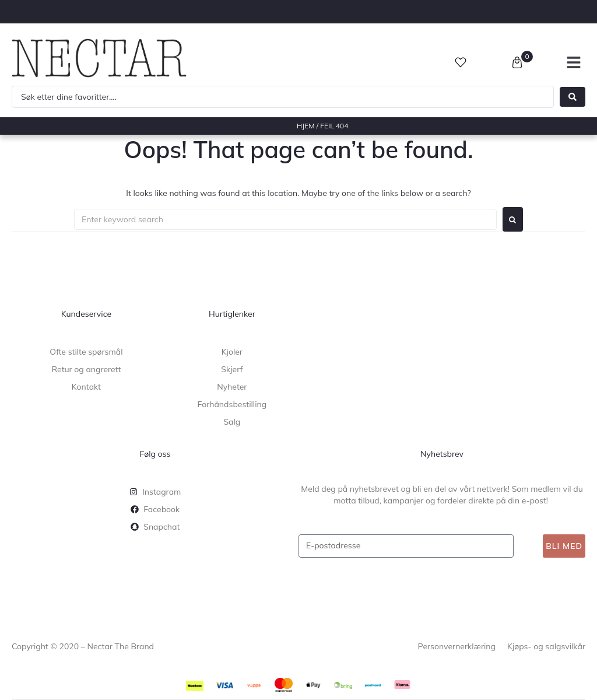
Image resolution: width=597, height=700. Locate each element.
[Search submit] (573, 97)
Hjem (306, 126)
